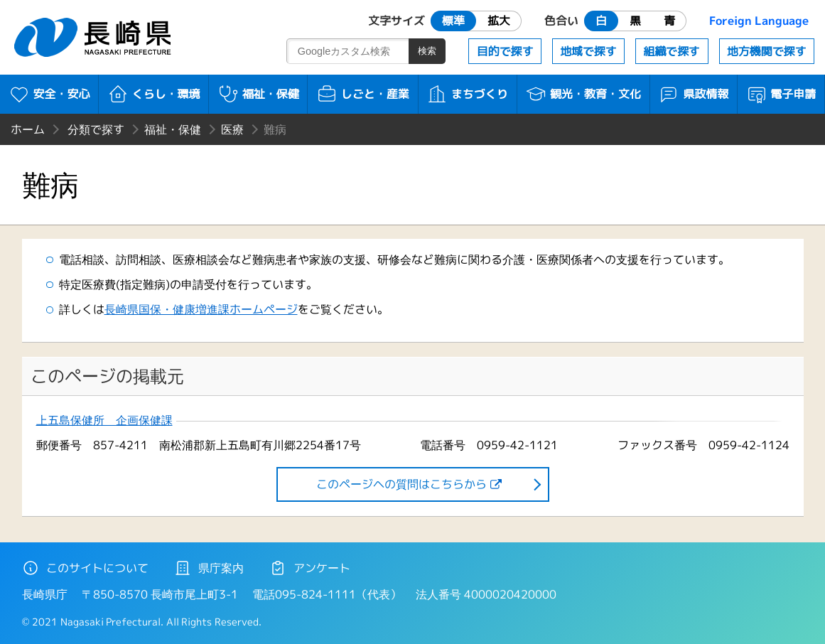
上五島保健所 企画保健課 (104, 420)
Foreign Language (759, 21)
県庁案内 (209, 568)
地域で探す (588, 51)
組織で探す (672, 51)
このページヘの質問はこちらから (401, 484)
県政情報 (693, 94)
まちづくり (467, 94)
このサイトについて (85, 568)
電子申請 (781, 94)
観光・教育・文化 (583, 94)
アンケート (310, 568)
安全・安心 (49, 94)
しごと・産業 (363, 94)
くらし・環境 (154, 94)
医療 (232, 129)
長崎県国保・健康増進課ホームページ (201, 309)
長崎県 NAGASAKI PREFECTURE (95, 37)
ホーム (28, 129)
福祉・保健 (258, 94)
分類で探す (96, 129)
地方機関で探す (767, 51)
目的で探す (505, 51)
